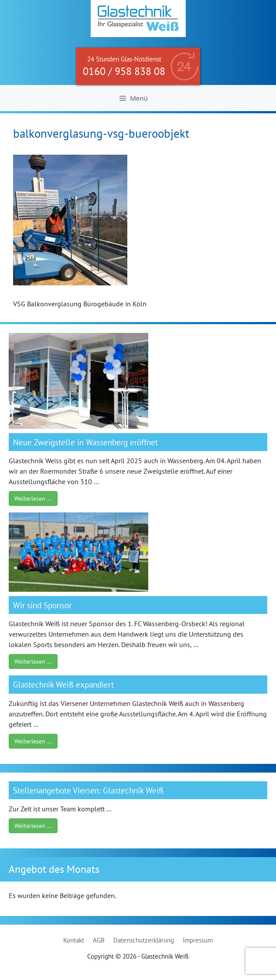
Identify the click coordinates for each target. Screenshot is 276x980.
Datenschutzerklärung (144, 940)
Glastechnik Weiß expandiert (63, 684)
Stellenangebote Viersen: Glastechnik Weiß (88, 790)
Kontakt (74, 940)
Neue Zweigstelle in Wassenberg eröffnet (85, 442)
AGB (99, 940)
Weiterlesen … (33, 498)
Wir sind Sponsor (42, 605)
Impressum (198, 940)
